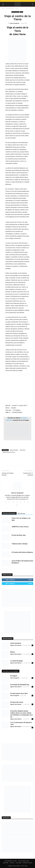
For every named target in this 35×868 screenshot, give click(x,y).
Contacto (12, 863)
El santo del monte (17, 702)
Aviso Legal (18, 863)
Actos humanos (16, 643)
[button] (3, 4)
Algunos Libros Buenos (16, 645)
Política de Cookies (27, 863)
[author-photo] (18, 490)
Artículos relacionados (9, 513)
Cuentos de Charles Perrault (8, 474)
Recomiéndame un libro (11, 861)
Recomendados (10, 8)
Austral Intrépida (14, 450)
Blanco (13, 652)
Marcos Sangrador (15, 23)
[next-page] (6, 569)
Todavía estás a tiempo (20, 544)
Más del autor (21, 513)
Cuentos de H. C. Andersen (28, 474)
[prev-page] (3, 569)
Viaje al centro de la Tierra (9, 452)
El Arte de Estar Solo (19, 535)
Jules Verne (23, 450)
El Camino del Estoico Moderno (22, 552)
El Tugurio (14, 676)
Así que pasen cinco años (19, 693)
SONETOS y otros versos (20, 527)
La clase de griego (17, 661)
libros (17, 8)
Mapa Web (6, 863)
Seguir (30, 580)
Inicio (3, 8)
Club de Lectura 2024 (23, 861)
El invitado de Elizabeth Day (20, 685)
